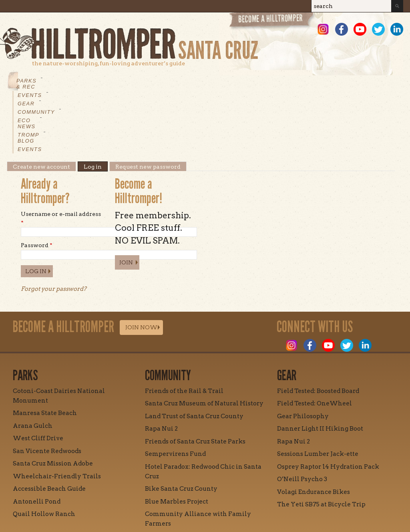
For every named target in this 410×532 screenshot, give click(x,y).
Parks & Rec (37, 81)
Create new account (41, 106)
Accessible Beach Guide (49, 428)
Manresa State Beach (45, 352)
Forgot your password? (54, 228)
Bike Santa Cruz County (181, 428)
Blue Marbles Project (177, 441)
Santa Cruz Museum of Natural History (204, 343)
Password (37, 184)
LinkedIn (397, 29)
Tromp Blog (245, 81)
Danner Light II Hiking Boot (320, 368)
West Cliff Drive (38, 377)
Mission (130, 499)
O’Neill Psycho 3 (302, 418)
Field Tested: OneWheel (315, 343)
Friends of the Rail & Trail (184, 330)
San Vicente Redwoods (47, 390)
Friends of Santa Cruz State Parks (195, 381)
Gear (113, 81)
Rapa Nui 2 (161, 368)
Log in (96, 106)
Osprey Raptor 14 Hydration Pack (328, 406)
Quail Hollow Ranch (44, 453)
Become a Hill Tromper (272, 21)
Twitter (378, 29)
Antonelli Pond (37, 441)
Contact (169, 499)
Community (151, 81)
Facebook (342, 29)
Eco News (197, 81)
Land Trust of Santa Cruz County (194, 355)
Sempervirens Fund (175, 393)
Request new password (148, 106)
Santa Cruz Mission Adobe (53, 403)
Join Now (141, 266)
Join (126, 202)
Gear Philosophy (303, 355)
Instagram (323, 29)
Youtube (360, 29)
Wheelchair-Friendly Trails (57, 415)
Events (81, 81)
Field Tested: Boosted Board (318, 330)
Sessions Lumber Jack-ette (318, 393)
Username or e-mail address (61, 157)
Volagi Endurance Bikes (314, 431)
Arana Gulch (33, 365)
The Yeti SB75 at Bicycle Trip (321, 443)
